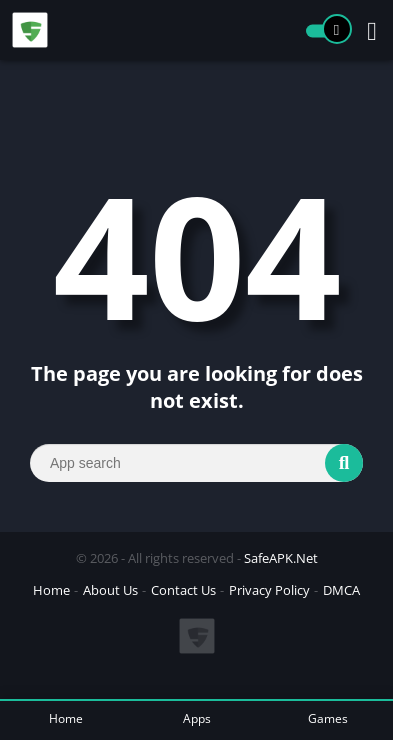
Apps (197, 718)
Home (51, 590)
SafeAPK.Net (281, 558)
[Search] (196, 463)
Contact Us (183, 590)
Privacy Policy (269, 590)
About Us (110, 590)
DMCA (341, 590)
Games (328, 718)
